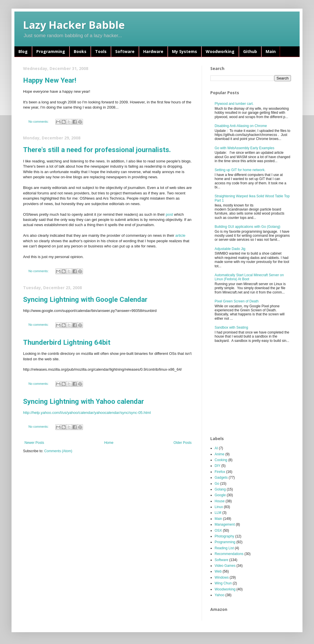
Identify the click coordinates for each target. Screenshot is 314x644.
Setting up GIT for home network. (240, 170)
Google (220, 495)
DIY (217, 466)
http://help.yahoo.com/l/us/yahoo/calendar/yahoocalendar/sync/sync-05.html (87, 413)
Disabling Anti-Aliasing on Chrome (241, 126)
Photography (224, 536)
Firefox (220, 472)
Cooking (221, 460)
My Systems (185, 51)
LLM (218, 513)
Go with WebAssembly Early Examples (244, 148)
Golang (220, 489)
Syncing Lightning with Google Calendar (85, 300)
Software (125, 51)
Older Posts (182, 443)
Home (109, 443)
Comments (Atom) (58, 451)
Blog (23, 51)
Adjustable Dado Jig (230, 249)
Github (250, 51)
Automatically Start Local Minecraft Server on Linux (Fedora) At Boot (249, 277)
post (169, 214)
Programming (51, 51)
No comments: (39, 122)
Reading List (224, 548)
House (220, 501)
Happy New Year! (50, 80)
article (180, 235)
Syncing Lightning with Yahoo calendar (84, 401)
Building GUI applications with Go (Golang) (247, 227)
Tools (101, 51)
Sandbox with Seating (231, 327)
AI (216, 448)
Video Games (225, 566)
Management (225, 524)
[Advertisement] (254, 390)
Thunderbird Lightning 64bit (67, 342)
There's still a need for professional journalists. (97, 150)
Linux (219, 507)
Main (271, 51)
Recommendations (229, 554)
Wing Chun (223, 583)
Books (80, 51)
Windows (222, 577)
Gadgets (221, 478)
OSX (218, 531)
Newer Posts (34, 443)
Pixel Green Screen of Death (237, 301)
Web (218, 571)
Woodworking (220, 51)
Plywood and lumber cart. (234, 104)
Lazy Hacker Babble (74, 25)
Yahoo (220, 595)
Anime (220, 454)
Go (217, 484)
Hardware (153, 51)
